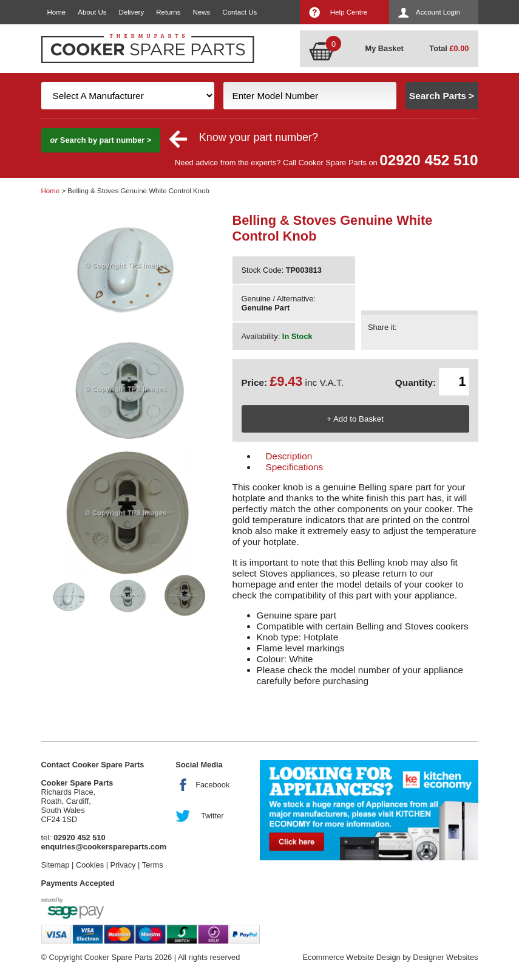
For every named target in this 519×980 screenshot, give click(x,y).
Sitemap (56, 865)
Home (57, 12)
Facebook (212, 785)
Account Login (438, 12)
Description (289, 456)
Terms (153, 865)
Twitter (212, 816)
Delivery (132, 12)
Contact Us (239, 12)
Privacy (123, 865)
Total (449, 48)
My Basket (385, 48)
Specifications (295, 467)
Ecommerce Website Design (351, 957)
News (202, 12)
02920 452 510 (429, 160)
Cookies (90, 865)
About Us (92, 12)
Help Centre (349, 12)
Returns (168, 12)
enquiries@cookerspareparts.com (104, 847)
